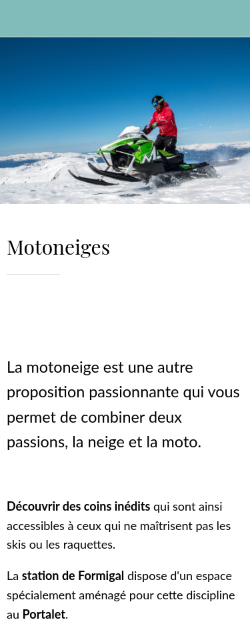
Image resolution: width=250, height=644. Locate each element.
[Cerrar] (19, 19)
